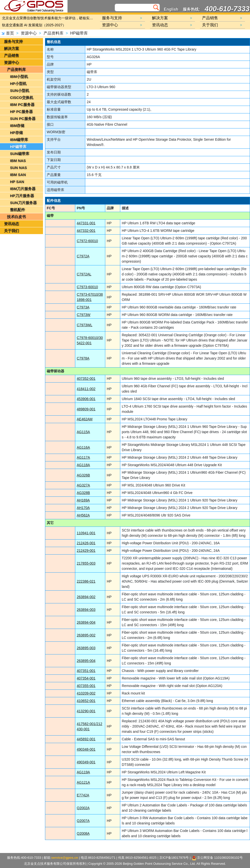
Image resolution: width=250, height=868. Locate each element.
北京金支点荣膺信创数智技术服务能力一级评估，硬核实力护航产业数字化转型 (49, 18)
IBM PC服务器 (22, 105)
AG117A (83, 457)
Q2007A (83, 821)
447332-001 (86, 231)
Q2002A (83, 808)
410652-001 (86, 701)
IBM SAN (18, 175)
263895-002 (86, 635)
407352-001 (86, 379)
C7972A (83, 256)
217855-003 (86, 563)
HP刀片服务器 (22, 196)
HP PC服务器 (21, 112)
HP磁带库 (79, 33)
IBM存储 (17, 126)
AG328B (83, 493)
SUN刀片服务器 (23, 203)
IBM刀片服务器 (23, 189)
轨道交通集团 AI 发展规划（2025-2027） (34, 25)
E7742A (83, 795)
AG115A (83, 432)
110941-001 (86, 533)
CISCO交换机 (22, 98)
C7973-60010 (87, 287)
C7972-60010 (87, 241)
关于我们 (11, 231)
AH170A (83, 508)
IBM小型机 (19, 76)
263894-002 (86, 597)
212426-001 (86, 543)
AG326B (83, 475)
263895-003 (86, 648)
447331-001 (86, 223)
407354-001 (86, 678)
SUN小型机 (20, 91)
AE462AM (85, 419)
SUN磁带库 (20, 154)
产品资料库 (53, 33)
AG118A (83, 465)
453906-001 (86, 399)
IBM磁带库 (19, 140)
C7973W (83, 315)
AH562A (83, 515)
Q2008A (83, 833)
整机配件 (17, 210)
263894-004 (86, 622)
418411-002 (86, 389)
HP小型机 (18, 83)
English (171, 9)
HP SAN (17, 182)
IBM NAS (18, 161)
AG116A (83, 447)
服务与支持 (13, 41)
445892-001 (86, 739)
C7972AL (84, 274)
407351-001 (86, 671)
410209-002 (86, 693)
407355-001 (86, 686)
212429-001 (86, 551)
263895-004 (86, 661)
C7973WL (84, 325)
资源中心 (29, 33)
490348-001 (86, 749)
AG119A (83, 772)
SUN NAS (18, 168)
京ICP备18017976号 (174, 858)
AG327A (83, 485)
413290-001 (86, 711)
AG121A (83, 782)
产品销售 (11, 55)
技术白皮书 (16, 217)
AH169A (83, 500)
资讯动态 (11, 224)
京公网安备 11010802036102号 (217, 858)
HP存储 (16, 133)
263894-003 (86, 610)
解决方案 (11, 48)
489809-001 (86, 409)
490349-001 (86, 762)
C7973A (83, 307)
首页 (10, 33)
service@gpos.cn (65, 858)
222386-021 (86, 581)
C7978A (83, 358)
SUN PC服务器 (23, 119)
